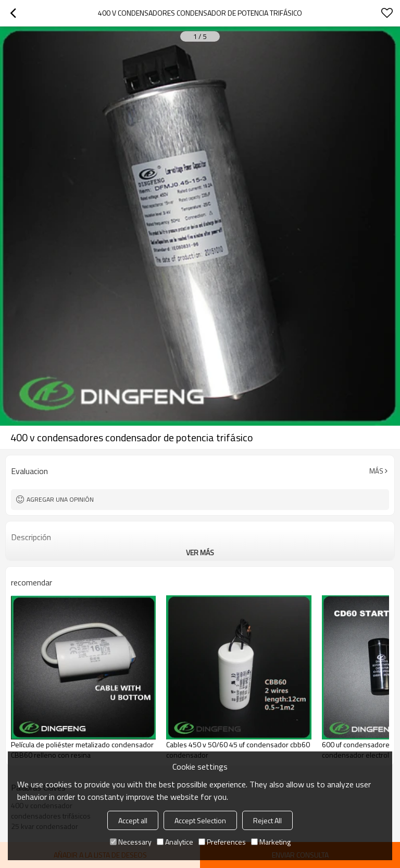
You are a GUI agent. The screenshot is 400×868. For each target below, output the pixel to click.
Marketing (271, 842)
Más (376, 471)
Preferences (222, 842)
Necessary (131, 842)
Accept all (133, 820)
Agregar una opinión (60, 499)
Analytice (175, 842)
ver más (200, 552)
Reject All (267, 820)
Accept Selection (200, 820)
